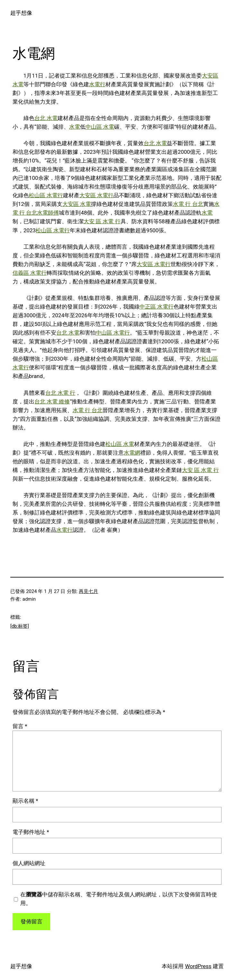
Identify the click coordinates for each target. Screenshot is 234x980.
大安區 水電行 (96, 195)
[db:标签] (20, 626)
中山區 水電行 (113, 333)
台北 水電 (46, 118)
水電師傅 (48, 213)
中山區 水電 (100, 127)
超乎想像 (21, 13)
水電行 (97, 84)
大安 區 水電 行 (102, 221)
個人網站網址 (29, 863)
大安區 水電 (77, 204)
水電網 (132, 453)
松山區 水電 (120, 444)
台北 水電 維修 (52, 402)
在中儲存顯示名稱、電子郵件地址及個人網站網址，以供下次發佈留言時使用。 (119, 899)
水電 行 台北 (188, 204)
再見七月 (88, 591)
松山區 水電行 (46, 195)
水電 (75, 127)
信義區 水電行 (30, 273)
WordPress (198, 966)
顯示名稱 (25, 801)
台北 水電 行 (60, 393)
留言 (20, 726)
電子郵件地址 (31, 832)
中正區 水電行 (157, 307)
